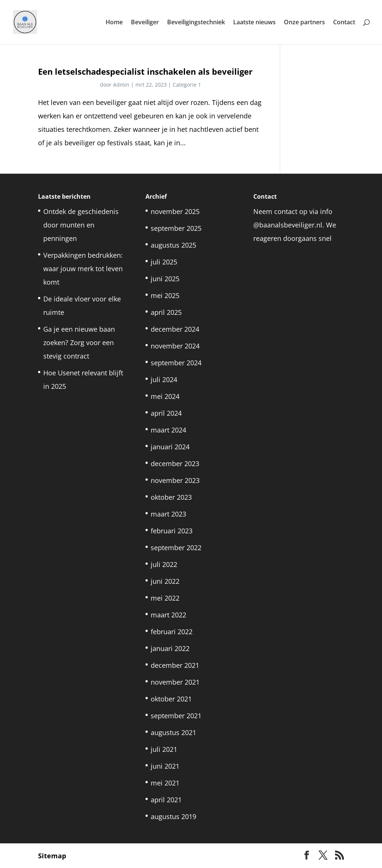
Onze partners (304, 23)
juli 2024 (164, 379)
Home (114, 23)
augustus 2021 (173, 732)
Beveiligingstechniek (196, 23)
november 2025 (175, 211)
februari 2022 (172, 632)
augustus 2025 (173, 245)
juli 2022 (164, 564)
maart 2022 (168, 615)
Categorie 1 (187, 85)
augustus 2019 (173, 816)
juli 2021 (164, 749)
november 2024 (175, 346)
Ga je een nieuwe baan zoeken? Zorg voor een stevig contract (79, 342)
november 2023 (175, 480)
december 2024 (175, 329)
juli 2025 (164, 262)
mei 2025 (165, 295)
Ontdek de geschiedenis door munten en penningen (81, 225)
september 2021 (176, 716)
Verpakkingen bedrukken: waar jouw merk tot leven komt (83, 269)
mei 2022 (165, 598)
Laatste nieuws (254, 23)
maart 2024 (168, 430)
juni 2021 (165, 766)
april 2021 (166, 800)
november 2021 (175, 682)
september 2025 (176, 228)
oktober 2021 (171, 699)
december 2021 (175, 665)
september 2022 (176, 548)
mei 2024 (165, 396)
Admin (121, 85)
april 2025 (166, 312)
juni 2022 (165, 581)
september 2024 (176, 363)
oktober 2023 (171, 497)
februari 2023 (172, 531)
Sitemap (52, 856)
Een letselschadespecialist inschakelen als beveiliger (145, 72)
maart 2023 (168, 514)
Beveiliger (145, 23)
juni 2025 (165, 279)
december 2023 (175, 464)
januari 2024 (170, 447)
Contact (344, 23)
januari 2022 (170, 648)
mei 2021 (165, 783)
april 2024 (166, 413)
